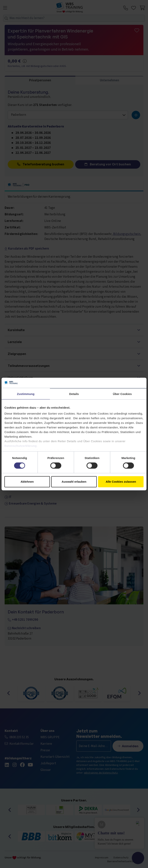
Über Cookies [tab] (122, 394)
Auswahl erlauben (74, 482)
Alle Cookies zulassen (121, 482)
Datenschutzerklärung (21, 446)
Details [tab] (74, 394)
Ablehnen (27, 482)
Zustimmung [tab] (26, 394)
